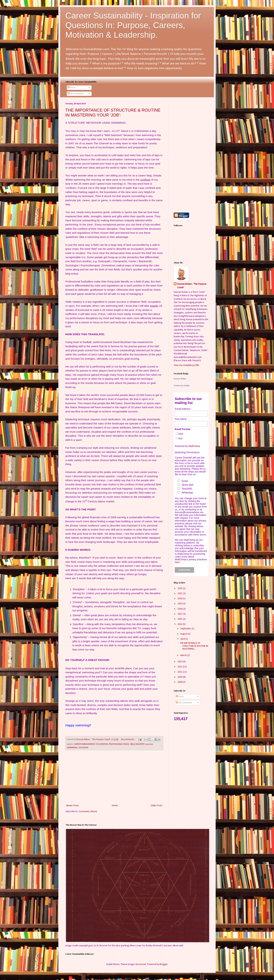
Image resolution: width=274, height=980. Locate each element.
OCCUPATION (102, 744)
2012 (180, 667)
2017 (180, 614)
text (180, 438)
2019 (180, 604)
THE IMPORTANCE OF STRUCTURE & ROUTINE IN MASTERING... (194, 646)
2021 (180, 594)
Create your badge (182, 385)
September (186, 629)
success (149, 744)
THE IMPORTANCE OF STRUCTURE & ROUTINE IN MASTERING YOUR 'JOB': (113, 113)
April (183, 639)
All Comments (76, 94)
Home (115, 806)
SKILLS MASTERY (137, 744)
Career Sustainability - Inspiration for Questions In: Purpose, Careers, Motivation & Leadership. (133, 25)
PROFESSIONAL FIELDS (119, 744)
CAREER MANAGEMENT (84, 744)
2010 (180, 677)
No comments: (128, 739)
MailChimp (194, 446)
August (184, 634)
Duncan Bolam (180, 379)
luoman (142, 964)
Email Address (183, 409)
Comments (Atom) (88, 812)
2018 (180, 609)
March (184, 655)
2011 (180, 672)
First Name (181, 419)
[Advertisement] (114, 777)
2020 (180, 599)
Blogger (164, 964)
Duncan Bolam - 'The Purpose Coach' (192, 286)
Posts (71, 88)
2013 (180, 662)
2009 (180, 682)
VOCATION (83, 748)
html (181, 434)
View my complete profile (186, 365)
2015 (180, 619)
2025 (180, 589)
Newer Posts (73, 806)
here (177, 562)
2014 (180, 624)
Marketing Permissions (187, 452)
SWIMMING (72, 748)
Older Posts (156, 806)
